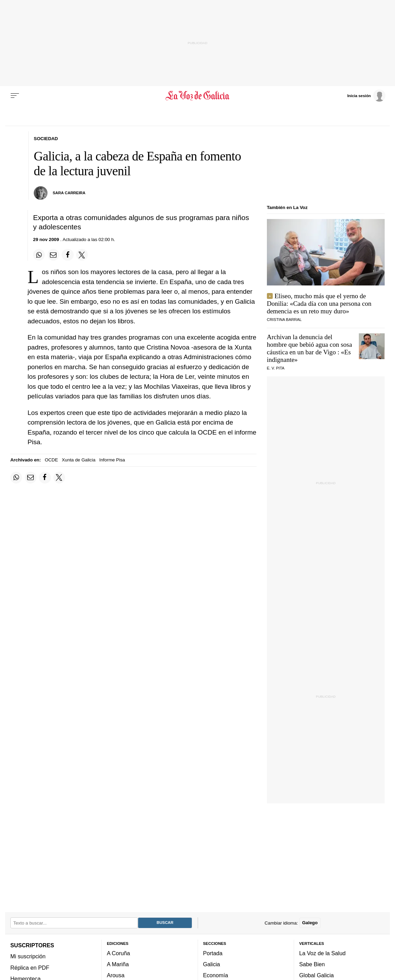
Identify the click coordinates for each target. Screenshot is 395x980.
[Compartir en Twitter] (82, 255)
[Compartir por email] (53, 255)
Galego (310, 923)
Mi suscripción (28, 956)
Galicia (212, 964)
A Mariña (118, 964)
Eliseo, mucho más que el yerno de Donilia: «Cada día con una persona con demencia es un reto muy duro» (319, 304)
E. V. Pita (276, 368)
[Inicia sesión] (366, 95)
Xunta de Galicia (79, 460)
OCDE (51, 460)
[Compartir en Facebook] (67, 255)
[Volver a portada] (197, 96)
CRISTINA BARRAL (284, 320)
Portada (213, 953)
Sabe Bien (312, 964)
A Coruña (118, 953)
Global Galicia (316, 975)
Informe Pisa (112, 460)
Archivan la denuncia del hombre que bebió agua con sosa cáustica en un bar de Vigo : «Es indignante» (309, 348)
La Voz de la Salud (323, 953)
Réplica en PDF (30, 968)
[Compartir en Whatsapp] (39, 255)
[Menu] (15, 96)
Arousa (116, 975)
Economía (216, 975)
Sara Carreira (69, 193)
